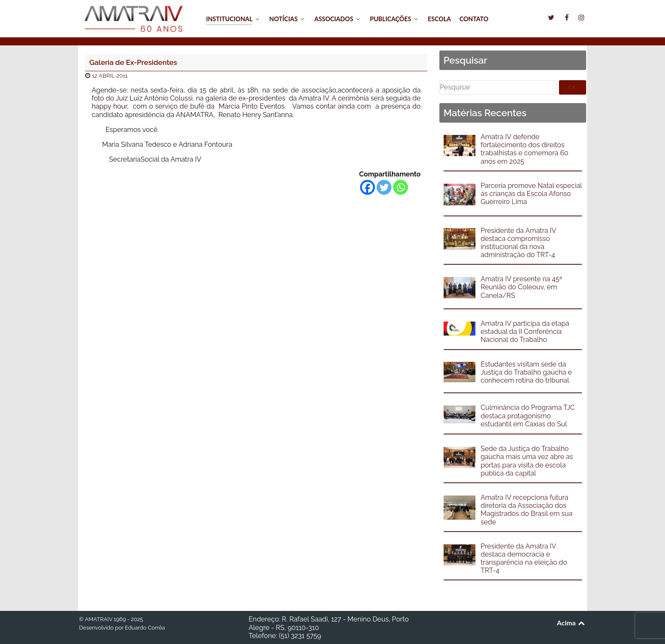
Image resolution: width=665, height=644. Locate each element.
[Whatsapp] (401, 187)
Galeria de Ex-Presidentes (133, 62)
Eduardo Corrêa (145, 628)
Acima (571, 623)
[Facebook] (367, 187)
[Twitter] (384, 187)
